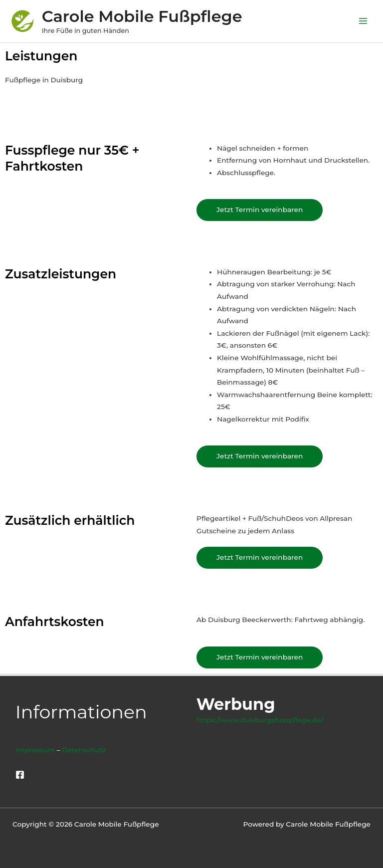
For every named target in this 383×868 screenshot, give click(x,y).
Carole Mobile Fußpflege (142, 16)
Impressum (35, 750)
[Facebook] (20, 775)
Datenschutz (84, 750)
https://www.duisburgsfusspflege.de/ (260, 720)
